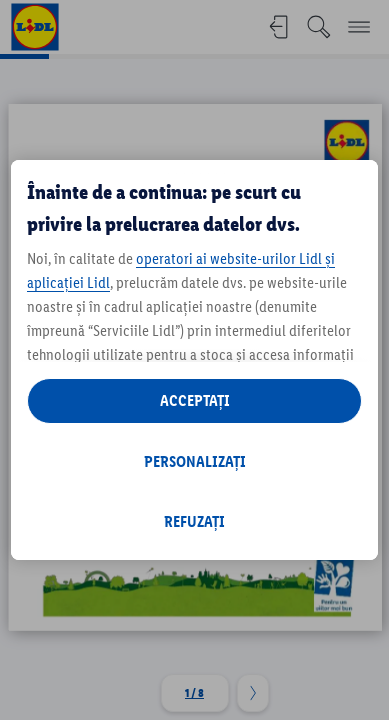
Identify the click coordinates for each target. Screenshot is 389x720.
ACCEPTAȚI (195, 400)
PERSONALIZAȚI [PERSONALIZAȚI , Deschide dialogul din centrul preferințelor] (195, 461)
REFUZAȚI (194, 521)
